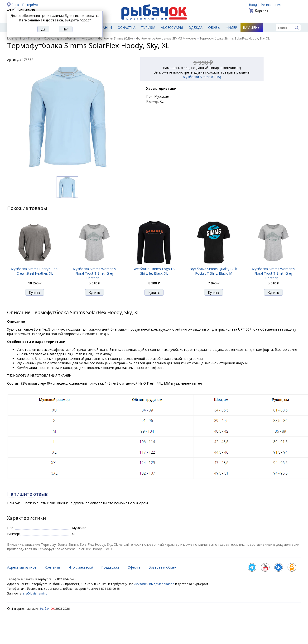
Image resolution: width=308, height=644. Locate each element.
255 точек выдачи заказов (154, 584)
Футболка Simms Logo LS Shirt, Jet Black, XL (154, 271)
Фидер (231, 27)
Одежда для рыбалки (60, 38)
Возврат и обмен (163, 567)
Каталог (34, 38)
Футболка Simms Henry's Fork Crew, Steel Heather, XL (35, 271)
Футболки (87, 38)
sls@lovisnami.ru (35, 593)
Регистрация (271, 5)
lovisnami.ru (16, 38)
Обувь (214, 27)
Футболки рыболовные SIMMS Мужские (166, 38)
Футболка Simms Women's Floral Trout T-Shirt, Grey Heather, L (273, 273)
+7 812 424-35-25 (21, 10)
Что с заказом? (81, 567)
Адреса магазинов (22, 567)
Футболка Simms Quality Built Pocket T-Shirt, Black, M (214, 271)
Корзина (262, 10)
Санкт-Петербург (25, 5)
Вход (253, 5)
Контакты (53, 567)
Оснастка (127, 27)
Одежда (195, 27)
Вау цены (252, 27)
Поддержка (110, 567)
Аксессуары (172, 27)
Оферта (134, 567)
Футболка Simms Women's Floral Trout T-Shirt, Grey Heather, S (94, 273)
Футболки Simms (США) (115, 38)
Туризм (148, 27)
